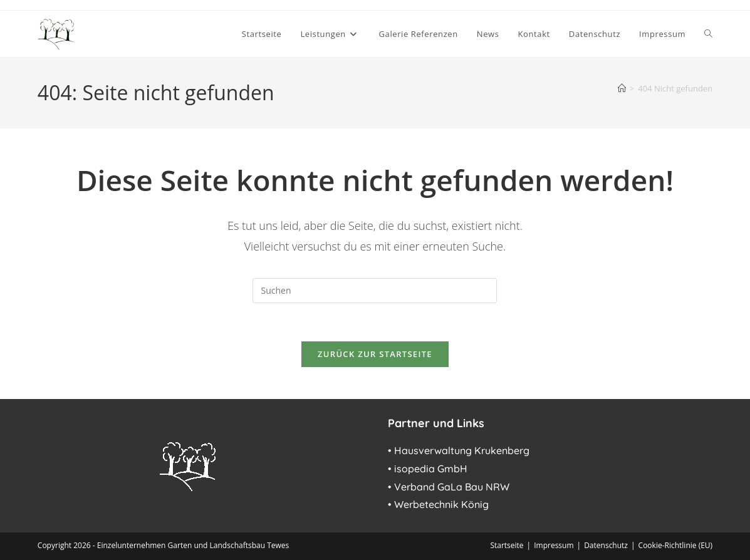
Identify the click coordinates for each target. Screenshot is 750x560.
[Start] (622, 88)
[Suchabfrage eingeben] (375, 291)
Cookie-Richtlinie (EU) (676, 545)
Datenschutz (606, 545)
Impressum (554, 545)
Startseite (507, 545)
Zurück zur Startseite (375, 354)
